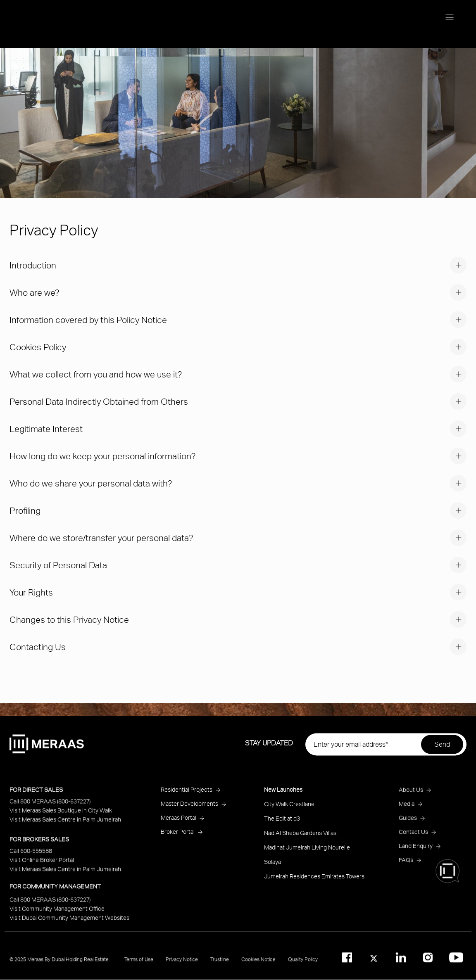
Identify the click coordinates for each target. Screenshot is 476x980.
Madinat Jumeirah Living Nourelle (307, 853)
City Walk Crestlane (289, 810)
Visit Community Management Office (57, 914)
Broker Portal (178, 837)
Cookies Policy (38, 347)
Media (407, 809)
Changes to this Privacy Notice (69, 619)
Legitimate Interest (46, 428)
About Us (411, 795)
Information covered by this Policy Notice (88, 319)
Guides (408, 823)
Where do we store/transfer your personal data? (101, 537)
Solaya (273, 867)
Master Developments (189, 809)
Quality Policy (303, 965)
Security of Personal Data (58, 565)
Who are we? (34, 292)
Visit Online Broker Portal (42, 865)
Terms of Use (139, 965)
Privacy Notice (182, 965)
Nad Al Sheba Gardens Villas (300, 839)
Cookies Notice (258, 965)
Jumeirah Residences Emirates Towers (314, 882)
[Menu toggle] (450, 18)
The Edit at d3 (282, 824)
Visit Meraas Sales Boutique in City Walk (61, 816)
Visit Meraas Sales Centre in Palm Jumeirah (65, 825)
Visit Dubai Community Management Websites (69, 923)
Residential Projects (187, 795)
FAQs (406, 865)
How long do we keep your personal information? (102, 456)
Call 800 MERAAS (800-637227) (50, 807)
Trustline (220, 965)
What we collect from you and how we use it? (96, 374)
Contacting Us (38, 647)
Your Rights (31, 592)
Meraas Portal (178, 823)
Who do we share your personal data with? (91, 483)
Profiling (25, 510)
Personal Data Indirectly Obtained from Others (99, 401)
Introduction (33, 265)
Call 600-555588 (31, 856)
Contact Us (413, 837)
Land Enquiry (416, 851)
